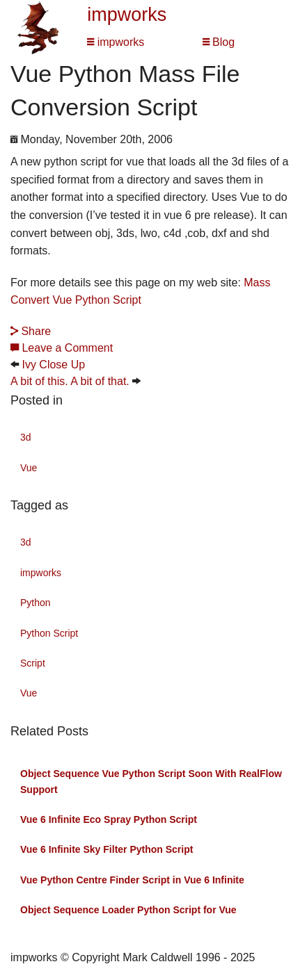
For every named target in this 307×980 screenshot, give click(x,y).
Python (36, 603)
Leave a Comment (62, 348)
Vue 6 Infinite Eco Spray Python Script (109, 819)
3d (26, 437)
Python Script (49, 633)
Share (31, 331)
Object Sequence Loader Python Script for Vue (128, 910)
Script (33, 663)
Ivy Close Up (53, 365)
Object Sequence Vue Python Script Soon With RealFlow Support (151, 781)
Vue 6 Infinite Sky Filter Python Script (107, 849)
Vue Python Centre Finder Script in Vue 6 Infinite (132, 880)
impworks (127, 15)
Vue (29, 468)
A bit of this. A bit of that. (70, 381)
